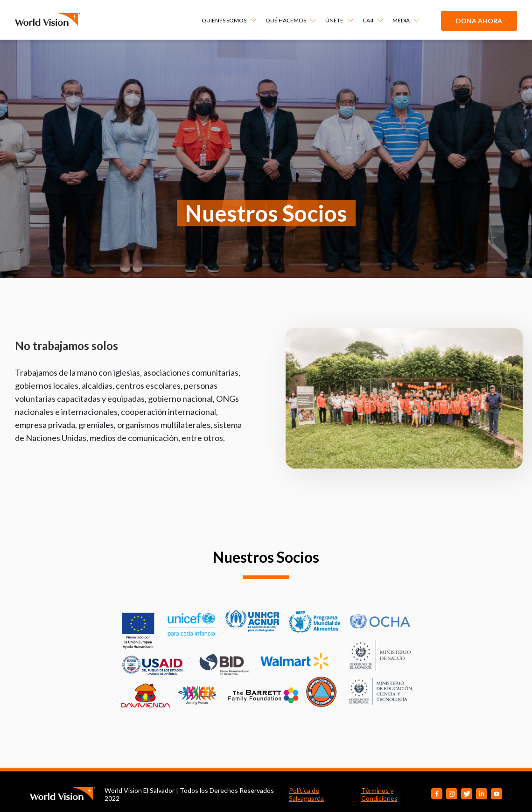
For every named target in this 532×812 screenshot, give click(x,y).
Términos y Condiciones (379, 794)
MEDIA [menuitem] (401, 20)
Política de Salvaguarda (306, 794)
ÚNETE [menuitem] (334, 20)
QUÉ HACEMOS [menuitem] (286, 20)
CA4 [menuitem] (368, 20)
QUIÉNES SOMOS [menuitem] (224, 20)
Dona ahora (479, 21)
